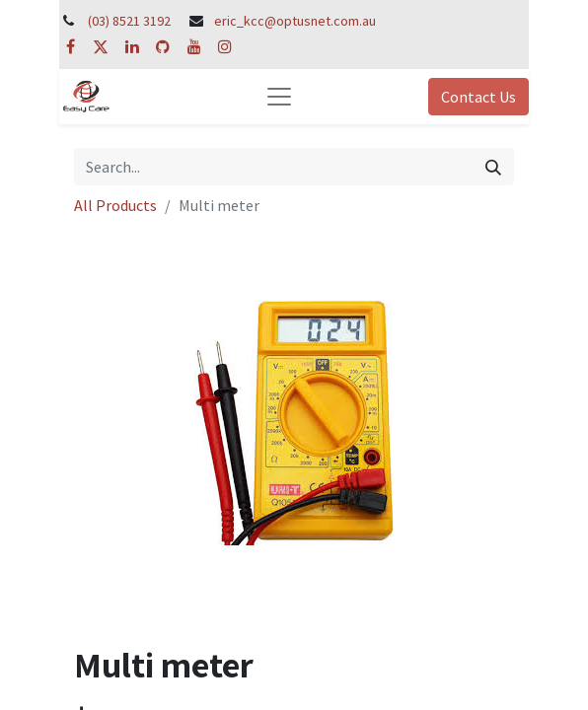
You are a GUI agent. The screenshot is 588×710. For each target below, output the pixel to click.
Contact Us (478, 97)
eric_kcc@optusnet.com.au (295, 21)
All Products (115, 205)
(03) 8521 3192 (129, 21)
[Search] (493, 167)
